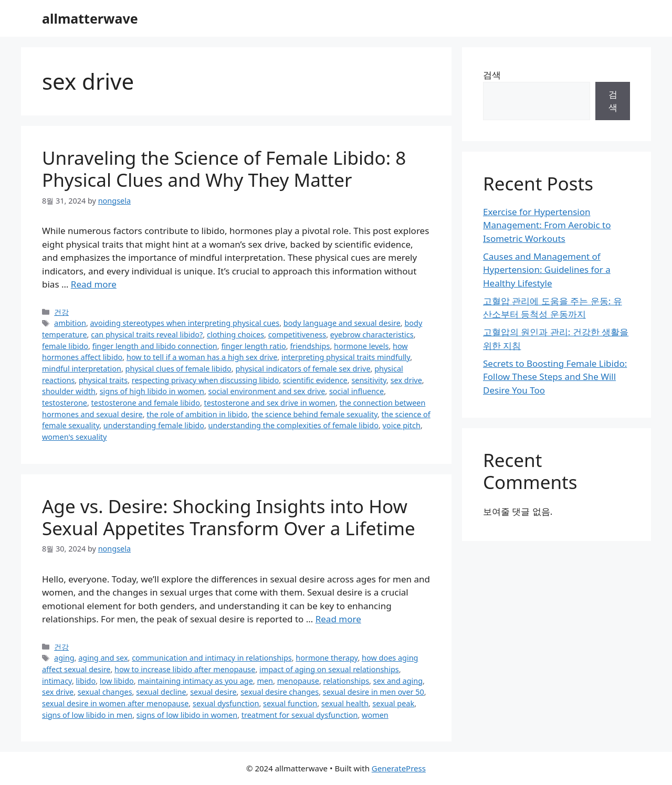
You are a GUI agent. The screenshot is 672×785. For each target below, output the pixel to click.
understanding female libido (154, 425)
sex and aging (398, 681)
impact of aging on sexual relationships (329, 669)
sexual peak (393, 703)
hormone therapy (327, 658)
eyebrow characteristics (372, 335)
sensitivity (369, 380)
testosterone (65, 403)
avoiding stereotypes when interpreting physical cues (185, 323)
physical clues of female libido (178, 369)
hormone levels (361, 346)
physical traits (103, 380)
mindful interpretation (82, 369)
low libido (117, 681)
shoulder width (69, 391)
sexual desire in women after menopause (115, 703)
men (265, 681)
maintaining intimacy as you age (195, 681)
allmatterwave (90, 18)
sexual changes (105, 692)
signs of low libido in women (187, 715)
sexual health (345, 703)
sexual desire (213, 692)
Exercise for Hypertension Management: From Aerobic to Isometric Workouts (547, 225)
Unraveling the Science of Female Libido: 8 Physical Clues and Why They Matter (224, 169)
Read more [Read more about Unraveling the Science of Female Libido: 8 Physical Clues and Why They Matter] (94, 284)
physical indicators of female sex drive (303, 369)
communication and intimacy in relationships (212, 658)
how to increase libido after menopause (185, 669)
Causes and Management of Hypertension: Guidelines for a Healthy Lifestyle (547, 270)
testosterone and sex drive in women (270, 403)
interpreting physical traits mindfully (346, 357)
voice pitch (402, 425)
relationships (346, 681)
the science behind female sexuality (314, 414)
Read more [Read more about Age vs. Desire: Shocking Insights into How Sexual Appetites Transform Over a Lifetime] (338, 619)
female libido (65, 346)
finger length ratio (253, 346)
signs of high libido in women (152, 391)
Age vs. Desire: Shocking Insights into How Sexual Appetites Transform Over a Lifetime (229, 517)
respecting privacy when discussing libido (205, 380)
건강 (61, 312)
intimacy (57, 681)
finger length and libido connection (155, 346)
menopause (298, 681)
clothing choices (235, 335)
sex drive (406, 380)
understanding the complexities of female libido (293, 425)
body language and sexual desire (342, 323)
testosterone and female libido (146, 403)
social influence (356, 391)
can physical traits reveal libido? (147, 335)
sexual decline (161, 692)
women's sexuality (74, 437)
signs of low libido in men (87, 715)
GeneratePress (399, 768)
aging (64, 658)
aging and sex (103, 658)
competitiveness (297, 335)
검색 (492, 75)
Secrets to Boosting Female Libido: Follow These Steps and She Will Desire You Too (555, 377)
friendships (310, 346)
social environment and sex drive (267, 391)
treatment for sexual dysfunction (300, 715)
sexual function (290, 703)
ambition (70, 323)
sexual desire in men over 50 (374, 692)
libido (86, 681)
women (375, 715)
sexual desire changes (280, 692)
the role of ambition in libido (197, 414)
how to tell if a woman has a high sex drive (202, 357)
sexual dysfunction (226, 703)
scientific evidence (315, 380)
